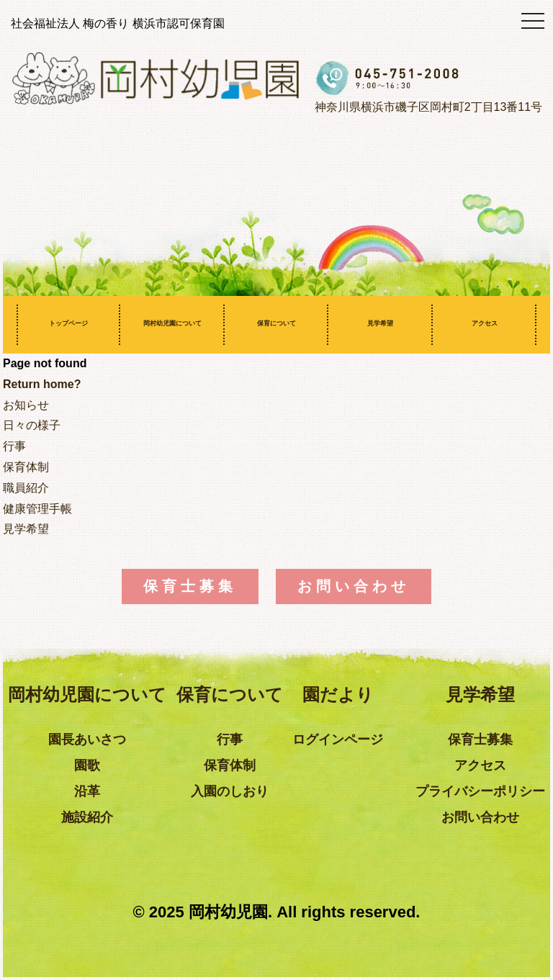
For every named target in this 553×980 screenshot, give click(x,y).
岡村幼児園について (172, 323)
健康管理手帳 (37, 509)
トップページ (68, 323)
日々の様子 (32, 425)
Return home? (42, 384)
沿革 (87, 791)
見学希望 (380, 323)
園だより (338, 694)
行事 (14, 446)
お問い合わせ (354, 586)
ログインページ (338, 740)
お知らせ (26, 405)
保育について (276, 323)
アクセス (485, 323)
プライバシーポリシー (480, 791)
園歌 (87, 765)
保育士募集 (190, 586)
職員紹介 (26, 488)
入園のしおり (230, 791)
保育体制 (26, 467)
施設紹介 (87, 817)
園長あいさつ (87, 740)
